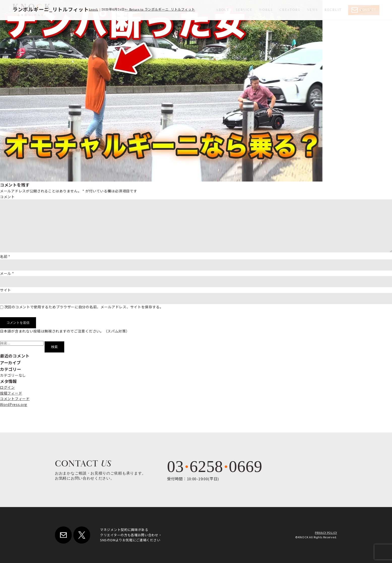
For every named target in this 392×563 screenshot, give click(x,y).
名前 (5, 256)
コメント (7, 197)
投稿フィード (11, 393)
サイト (6, 290)
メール (7, 273)
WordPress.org (14, 404)
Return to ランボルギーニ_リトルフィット (160, 10)
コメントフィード (15, 399)
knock (94, 10)
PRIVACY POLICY (326, 532)
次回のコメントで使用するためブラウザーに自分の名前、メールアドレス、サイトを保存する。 (84, 307)
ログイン (7, 387)
